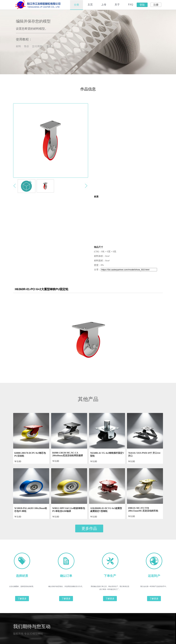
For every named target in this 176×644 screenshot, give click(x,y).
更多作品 (89, 528)
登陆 (142, 5)
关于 (117, 5)
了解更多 (22, 599)
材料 (18, 46)
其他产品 (88, 399)
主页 (90, 5)
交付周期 (37, 46)
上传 (104, 5)
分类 (77, 5)
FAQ (131, 4)
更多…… (52, 46)
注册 (156, 5)
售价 (27, 46)
